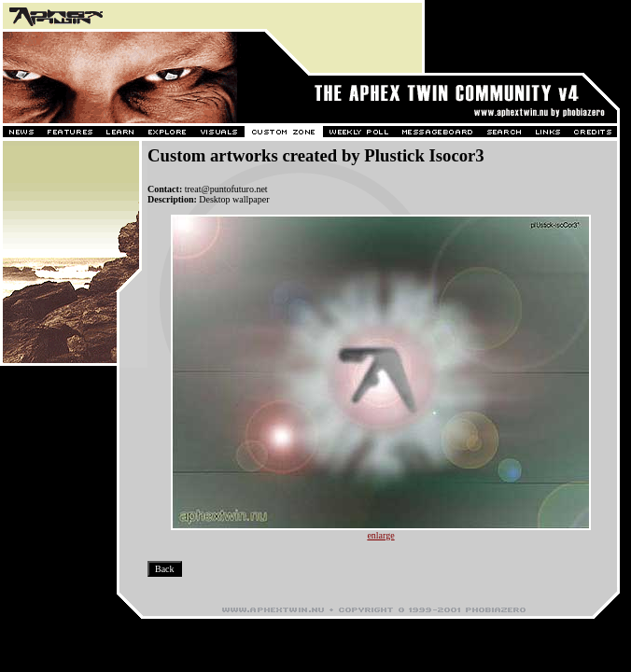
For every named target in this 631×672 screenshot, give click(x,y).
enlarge (380, 535)
